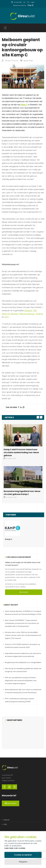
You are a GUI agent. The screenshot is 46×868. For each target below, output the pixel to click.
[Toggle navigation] (5, 28)
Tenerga (39, 314)
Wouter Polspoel (12, 61)
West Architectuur (27, 314)
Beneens (28, 311)
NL (24, 2)
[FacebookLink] (28, 5)
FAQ (5, 824)
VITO (7, 317)
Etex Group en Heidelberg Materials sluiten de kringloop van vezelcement (23, 670)
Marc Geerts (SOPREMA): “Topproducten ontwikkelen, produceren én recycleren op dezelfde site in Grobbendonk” (22, 623)
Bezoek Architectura (20, 6)
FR (28, 2)
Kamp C (24, 105)
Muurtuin (15, 314)
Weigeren (23, 862)
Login (33, 2)
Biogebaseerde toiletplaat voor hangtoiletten (23, 662)
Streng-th (6, 314)
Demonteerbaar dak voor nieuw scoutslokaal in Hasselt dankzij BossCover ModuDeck (23, 691)
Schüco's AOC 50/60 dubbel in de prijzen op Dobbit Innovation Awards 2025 (22, 646)
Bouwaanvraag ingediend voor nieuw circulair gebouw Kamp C (22, 493)
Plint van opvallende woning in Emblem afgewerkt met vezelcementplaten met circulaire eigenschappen (21, 681)
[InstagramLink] (33, 5)
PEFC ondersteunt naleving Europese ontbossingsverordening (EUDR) (20, 700)
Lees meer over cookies (15, 848)
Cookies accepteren (23, 855)
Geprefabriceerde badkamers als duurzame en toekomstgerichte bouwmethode (23, 655)
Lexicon (7, 820)
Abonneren (24, 592)
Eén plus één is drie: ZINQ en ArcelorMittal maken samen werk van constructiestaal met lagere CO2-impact (23, 635)
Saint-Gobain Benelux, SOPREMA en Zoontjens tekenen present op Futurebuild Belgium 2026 (23, 613)
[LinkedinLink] (30, 5)
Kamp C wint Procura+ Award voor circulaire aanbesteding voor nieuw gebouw (21, 452)
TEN (35, 311)
